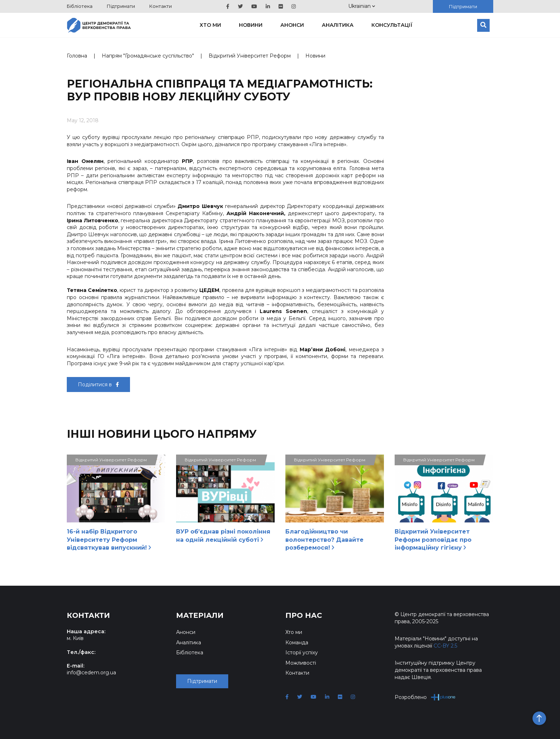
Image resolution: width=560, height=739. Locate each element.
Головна (77, 56)
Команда (297, 643)
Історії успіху (302, 653)
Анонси (292, 25)
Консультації (392, 25)
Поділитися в (98, 385)
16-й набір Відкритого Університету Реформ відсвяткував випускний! (109, 540)
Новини (251, 25)
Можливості (301, 663)
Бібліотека (80, 6)
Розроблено (425, 697)
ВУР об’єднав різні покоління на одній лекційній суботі (223, 535)
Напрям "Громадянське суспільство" (148, 56)
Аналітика (338, 25)
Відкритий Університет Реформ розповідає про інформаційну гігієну (433, 540)
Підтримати (121, 6)
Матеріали (200, 615)
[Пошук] (483, 25)
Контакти (161, 6)
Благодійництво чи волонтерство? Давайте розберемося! (324, 540)
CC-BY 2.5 (445, 646)
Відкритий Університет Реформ (250, 56)
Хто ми (210, 25)
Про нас (304, 615)
